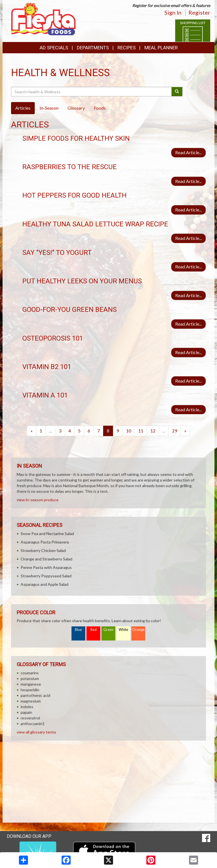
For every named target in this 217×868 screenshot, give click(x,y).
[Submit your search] (177, 92)
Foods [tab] (100, 108)
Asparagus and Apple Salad (45, 584)
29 (175, 431)
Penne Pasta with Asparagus (46, 567)
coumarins (30, 673)
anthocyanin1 (33, 724)
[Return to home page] (43, 18)
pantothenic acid (35, 695)
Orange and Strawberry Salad (46, 559)
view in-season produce (38, 500)
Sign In (173, 12)
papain (26, 712)
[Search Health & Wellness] (92, 92)
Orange (138, 630)
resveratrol (30, 718)
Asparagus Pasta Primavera (45, 542)
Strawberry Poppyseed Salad (46, 576)
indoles (27, 707)
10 (129, 431)
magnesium (31, 701)
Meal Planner (161, 48)
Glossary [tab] (76, 108)
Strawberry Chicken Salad (43, 550)
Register (199, 12)
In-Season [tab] (49, 108)
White (123, 630)
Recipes (127, 48)
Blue (78, 630)
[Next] (185, 431)
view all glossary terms (36, 732)
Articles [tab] (23, 108)
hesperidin (30, 690)
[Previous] (32, 431)
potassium (30, 678)
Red (94, 630)
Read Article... (188, 152)
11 (141, 431)
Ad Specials (54, 48)
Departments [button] (93, 48)
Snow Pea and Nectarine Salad (47, 534)
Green (108, 630)
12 (153, 431)
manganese (31, 684)
